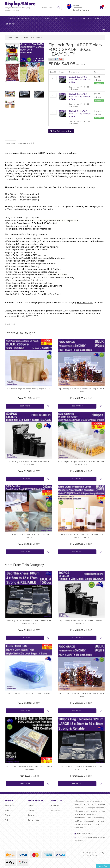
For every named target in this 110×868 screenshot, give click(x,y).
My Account (9, 805)
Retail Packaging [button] (85, 18)
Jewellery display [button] (67, 18)
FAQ (6, 820)
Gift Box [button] (36, 18)
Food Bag (10, 18)
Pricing (7, 815)
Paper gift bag (23, 18)
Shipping (8, 810)
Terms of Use (34, 820)
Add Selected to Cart (61, 131)
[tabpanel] (24, 62)
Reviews (26, 143)
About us (55, 805)
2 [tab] (20, 84)
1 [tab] (16, 84)
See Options (25, 406)
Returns (31, 805)
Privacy (31, 810)
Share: (56, 59)
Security (31, 815)
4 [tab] (29, 84)
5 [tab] (33, 84)
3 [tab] (24, 84)
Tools (98, 18)
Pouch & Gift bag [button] (50, 18)
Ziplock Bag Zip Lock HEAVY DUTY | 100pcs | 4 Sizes (29, 693)
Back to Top (103, 866)
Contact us (56, 810)
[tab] (26, 143)
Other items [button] (11, 24)
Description (11, 143)
